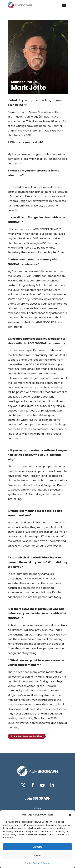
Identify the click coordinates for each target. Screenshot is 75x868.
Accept (38, 847)
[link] (20, 5)
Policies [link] (45, 863)
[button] (70, 815)
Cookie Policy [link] (32, 863)
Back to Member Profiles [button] (27, 736)
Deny (37, 856)
